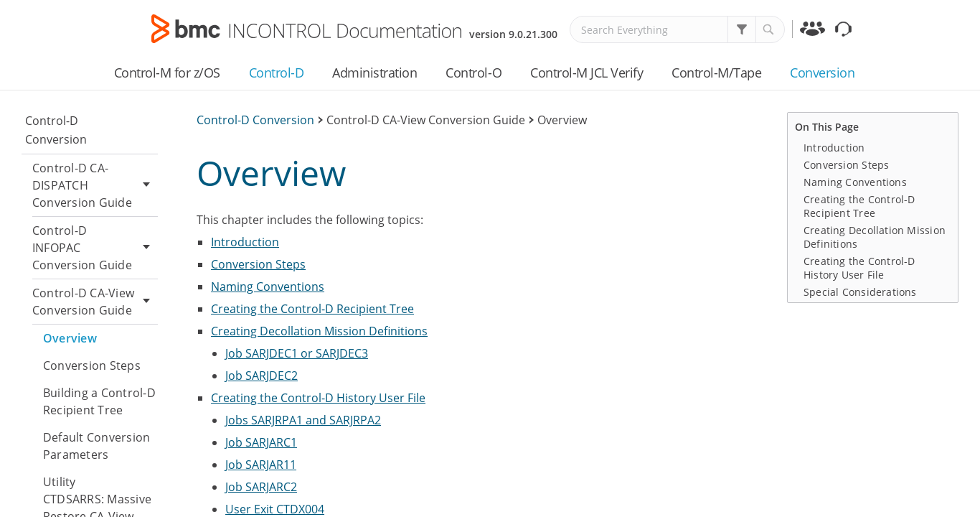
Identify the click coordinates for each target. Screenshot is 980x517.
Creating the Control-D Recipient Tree (312, 309)
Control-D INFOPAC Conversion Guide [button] (95, 248)
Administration (374, 73)
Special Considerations (860, 292)
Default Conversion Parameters (96, 446)
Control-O (473, 73)
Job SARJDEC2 (262, 376)
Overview (70, 338)
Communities (814, 32)
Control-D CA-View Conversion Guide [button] (95, 302)
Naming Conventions (268, 287)
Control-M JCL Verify (586, 73)
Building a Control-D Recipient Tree (99, 401)
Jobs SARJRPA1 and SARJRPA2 (303, 420)
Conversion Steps (92, 365)
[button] (742, 29)
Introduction (245, 242)
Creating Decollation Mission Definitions (319, 331)
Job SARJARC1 (261, 442)
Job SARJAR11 (261, 465)
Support (845, 32)
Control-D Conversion (56, 130)
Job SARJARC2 (261, 487)
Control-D (277, 73)
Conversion (822, 73)
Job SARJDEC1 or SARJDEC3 (297, 353)
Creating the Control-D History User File (318, 398)
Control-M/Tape (716, 73)
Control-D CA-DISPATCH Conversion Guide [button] (95, 185)
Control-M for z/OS (167, 73)
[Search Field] (677, 29)
